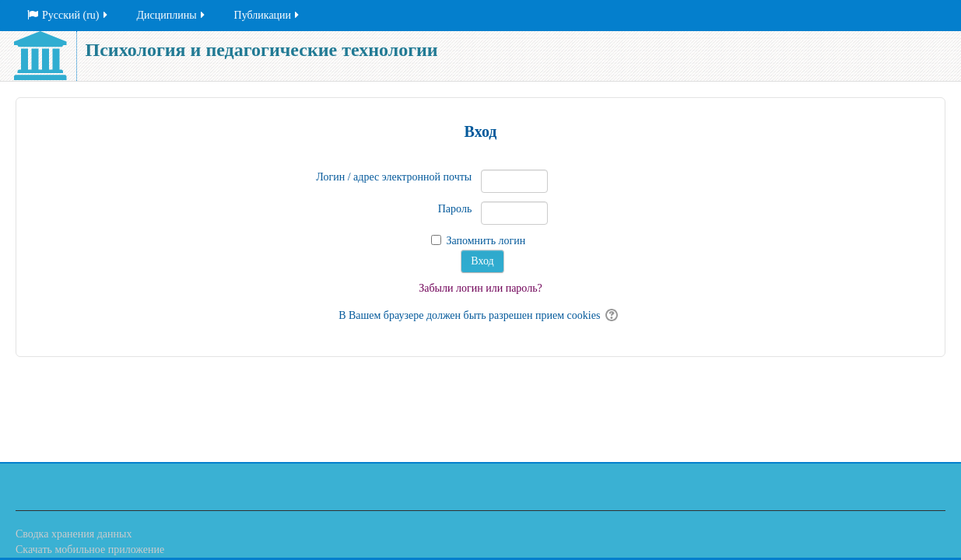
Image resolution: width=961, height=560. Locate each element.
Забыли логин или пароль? (480, 288)
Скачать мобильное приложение (90, 549)
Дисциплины (172, 15)
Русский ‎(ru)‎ (68, 15)
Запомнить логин (486, 241)
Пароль (455, 209)
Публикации (268, 15)
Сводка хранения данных (74, 534)
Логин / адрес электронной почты (394, 177)
